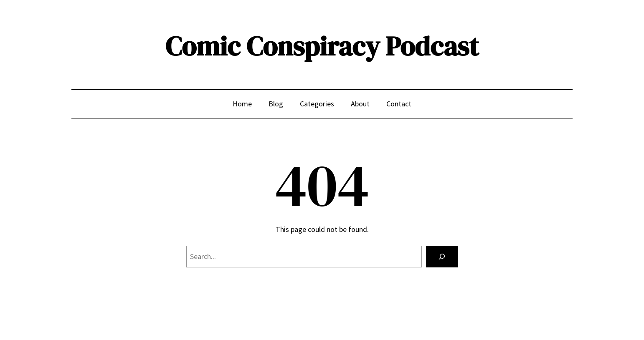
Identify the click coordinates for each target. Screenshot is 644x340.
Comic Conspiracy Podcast (322, 46)
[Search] (442, 257)
